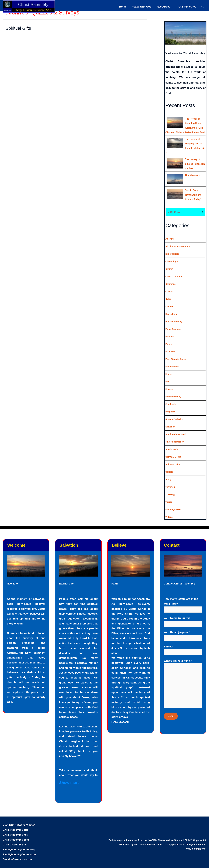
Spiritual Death (173, 452)
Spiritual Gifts (18, 28)
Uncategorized (173, 505)
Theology (170, 490)
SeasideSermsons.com (17, 855)
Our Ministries (187, 6)
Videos (169, 512)
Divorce (170, 302)
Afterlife (170, 234)
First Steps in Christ (176, 355)
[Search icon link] (203, 6)
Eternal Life (172, 309)
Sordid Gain (172, 445)
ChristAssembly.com (16, 835)
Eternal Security (174, 317)
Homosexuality (174, 392)
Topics (169, 497)
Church (169, 264)
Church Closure (174, 272)
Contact (170, 287)
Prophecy (171, 407)
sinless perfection (175, 437)
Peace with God (142, 6)
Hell (167, 377)
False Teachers (174, 324)
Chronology (172, 257)
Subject (183, 646)
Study (169, 475)
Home (123, 6)
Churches (171, 279)
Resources (164, 6)
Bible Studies (173, 249)
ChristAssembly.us (15, 840)
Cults (168, 294)
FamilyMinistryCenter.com (19, 850)
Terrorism (171, 482)
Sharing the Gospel (176, 430)
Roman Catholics (175, 415)
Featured (170, 347)
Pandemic (171, 400)
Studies (170, 467)
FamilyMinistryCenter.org (19, 845)
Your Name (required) (183, 617)
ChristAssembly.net (15, 830)
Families (170, 332)
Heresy (169, 385)
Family (169, 339)
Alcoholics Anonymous (178, 242)
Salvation (170, 422)
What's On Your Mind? (183, 681)
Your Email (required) (183, 632)
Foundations (172, 362)
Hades (169, 370)
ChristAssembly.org (15, 825)
